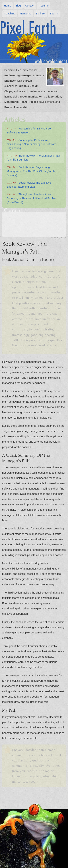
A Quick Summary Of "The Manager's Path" (34, 244)
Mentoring (25, 14)
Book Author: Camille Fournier (33, 243)
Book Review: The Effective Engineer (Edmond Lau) (29, 184)
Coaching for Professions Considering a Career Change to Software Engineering (31, 144)
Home (8, 6)
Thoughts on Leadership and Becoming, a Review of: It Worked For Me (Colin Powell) (31, 198)
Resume (44, 6)
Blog (18, 6)
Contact (30, 6)
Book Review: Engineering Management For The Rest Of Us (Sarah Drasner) (31, 171)
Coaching (10, 14)
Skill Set (41, 14)
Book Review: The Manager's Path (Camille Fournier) (33, 157)
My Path (31, 245)
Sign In (54, 14)
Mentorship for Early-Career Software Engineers (29, 130)
